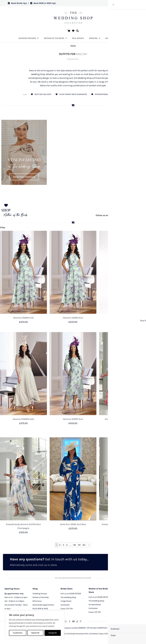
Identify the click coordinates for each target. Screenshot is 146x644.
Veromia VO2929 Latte (23, 419)
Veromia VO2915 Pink (23, 318)
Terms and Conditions (126, 606)
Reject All (35, 633)
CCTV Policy (122, 602)
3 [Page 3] (63, 545)
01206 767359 (75, 595)
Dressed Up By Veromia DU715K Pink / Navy (123, 524)
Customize (18, 633)
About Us (120, 595)
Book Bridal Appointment (43, 606)
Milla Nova (37, 602)
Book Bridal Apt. (17, 3)
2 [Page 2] (60, 545)
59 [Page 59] (79, 545)
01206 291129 (103, 598)
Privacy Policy (122, 598)
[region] (35, 625)
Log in (133, 3)
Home (73, 46)
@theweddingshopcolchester (120, 215)
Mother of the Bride (41, 598)
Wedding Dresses (40, 595)
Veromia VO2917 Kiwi (73, 419)
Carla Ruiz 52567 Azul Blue (73, 524)
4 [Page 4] (67, 545)
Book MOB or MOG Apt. (43, 3)
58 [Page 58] (74, 545)
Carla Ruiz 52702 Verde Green (123, 318)
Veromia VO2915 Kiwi (73, 318)
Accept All (53, 633)
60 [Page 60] (84, 545)
